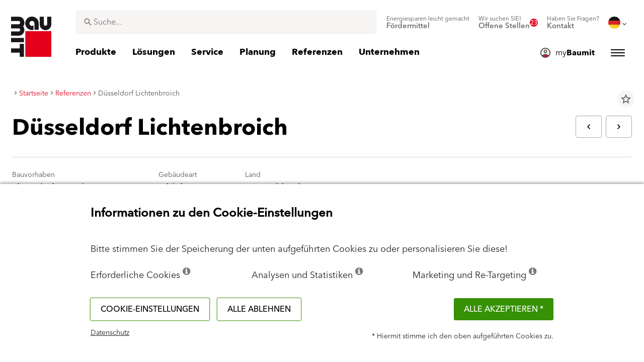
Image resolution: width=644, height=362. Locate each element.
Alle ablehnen (259, 309)
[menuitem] (428, 23)
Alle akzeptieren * (504, 309)
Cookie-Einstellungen (150, 309)
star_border (626, 99)
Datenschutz (110, 333)
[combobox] (226, 22)
